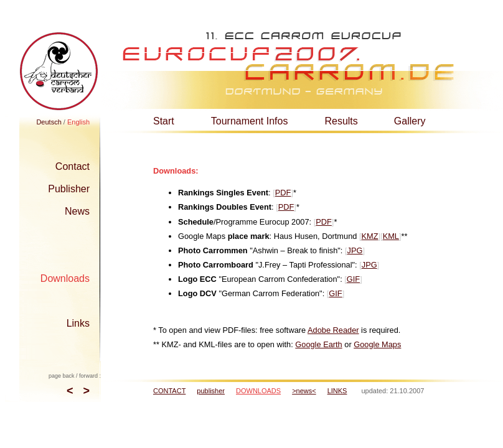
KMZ (370, 236)
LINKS (337, 391)
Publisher (69, 189)
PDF (283, 193)
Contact (73, 166)
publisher (211, 391)
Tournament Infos (250, 121)
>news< (304, 391)
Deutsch (49, 122)
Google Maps (377, 344)
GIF (353, 279)
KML (391, 236)
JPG (355, 250)
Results (341, 121)
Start (164, 121)
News (77, 211)
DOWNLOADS (258, 391)
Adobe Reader (333, 330)
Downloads (65, 278)
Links (78, 323)
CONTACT (169, 391)
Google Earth (318, 344)
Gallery (410, 121)
